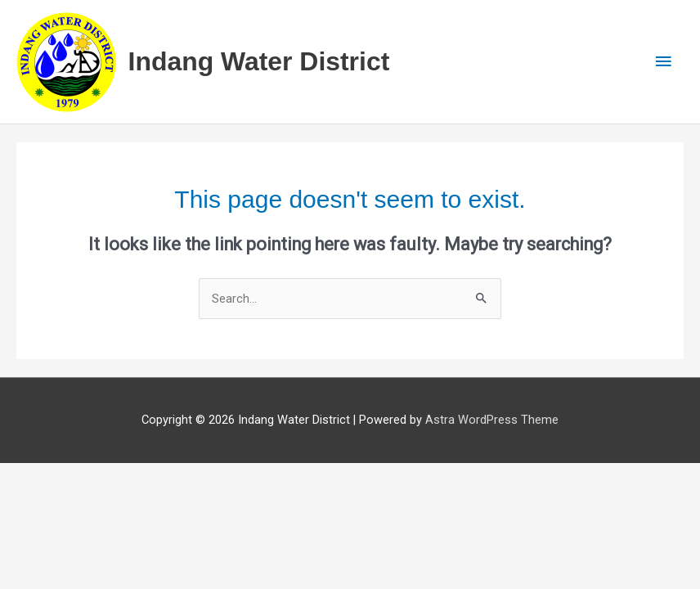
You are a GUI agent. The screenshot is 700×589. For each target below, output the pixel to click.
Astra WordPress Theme (492, 420)
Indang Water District (259, 61)
